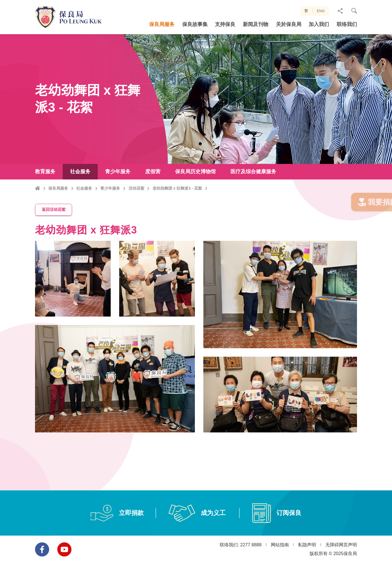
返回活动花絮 (54, 216)
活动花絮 (136, 200)
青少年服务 (110, 200)
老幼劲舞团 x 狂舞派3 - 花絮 (177, 200)
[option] (115, 348)
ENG (321, 11)
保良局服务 (58, 200)
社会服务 (84, 200)
